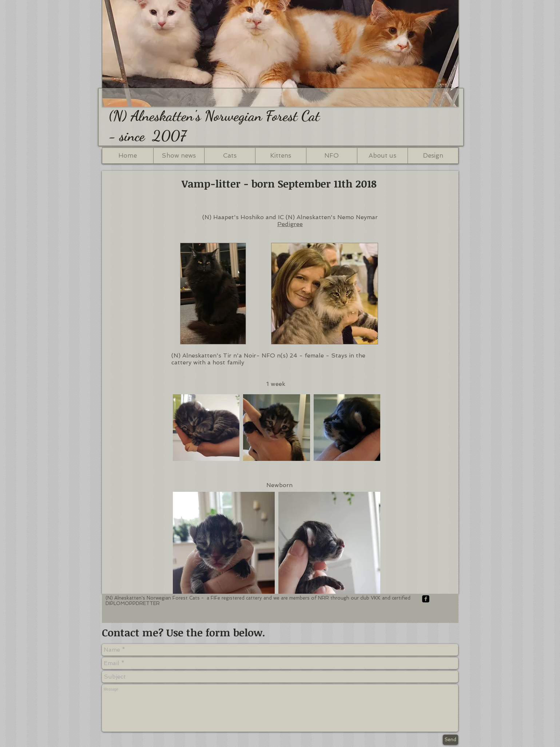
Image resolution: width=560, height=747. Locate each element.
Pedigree (290, 224)
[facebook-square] (426, 599)
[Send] (450, 740)
